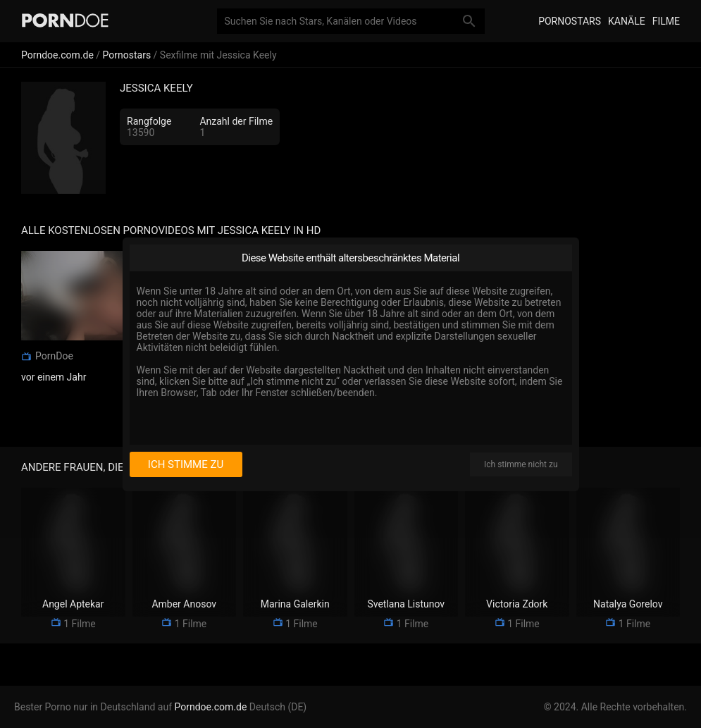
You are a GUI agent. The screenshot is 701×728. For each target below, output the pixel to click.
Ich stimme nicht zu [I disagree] (521, 464)
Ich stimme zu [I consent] (186, 464)
